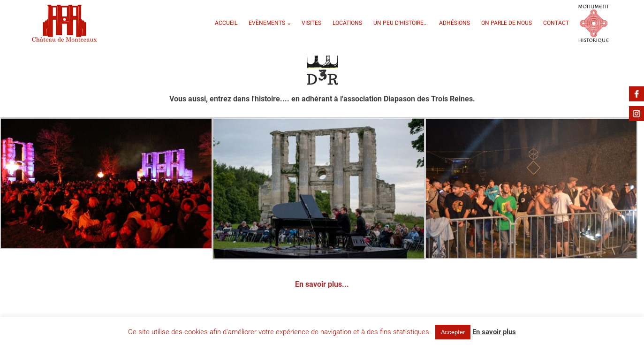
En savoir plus (494, 332)
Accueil (226, 23)
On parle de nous (507, 23)
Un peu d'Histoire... (401, 23)
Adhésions (455, 23)
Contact (556, 23)
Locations (347, 23)
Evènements (267, 23)
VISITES (311, 23)
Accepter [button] (453, 332)
